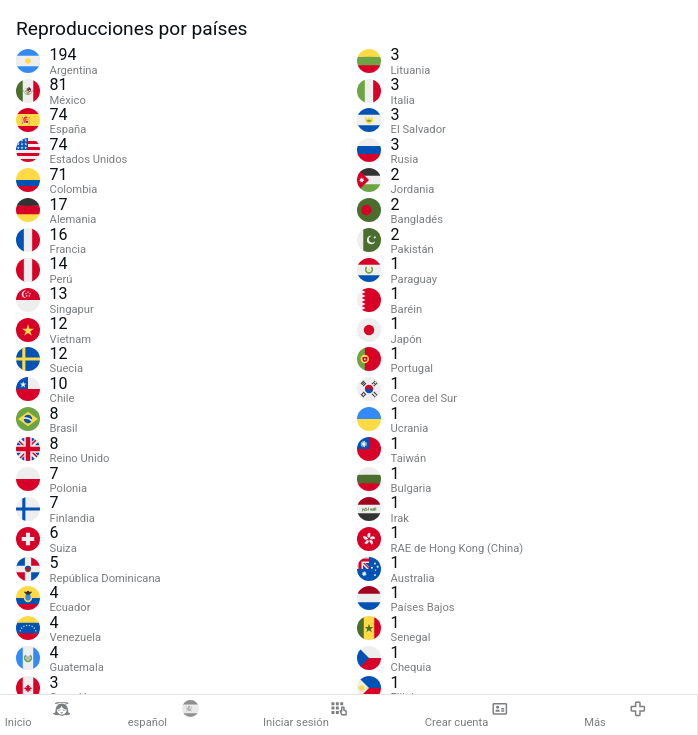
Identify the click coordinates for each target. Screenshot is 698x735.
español (164, 715)
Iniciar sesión (305, 715)
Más (615, 715)
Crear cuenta (467, 715)
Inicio (37, 715)
